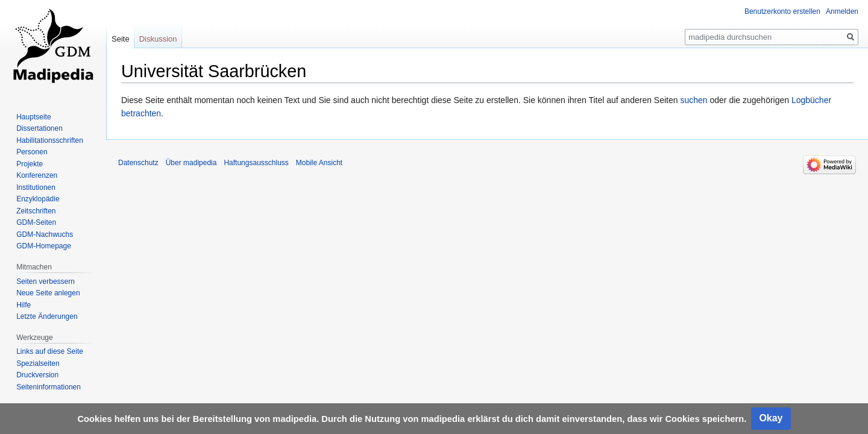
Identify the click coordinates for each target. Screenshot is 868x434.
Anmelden (842, 11)
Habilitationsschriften (50, 140)
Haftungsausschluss (256, 163)
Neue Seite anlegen (48, 293)
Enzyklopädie (38, 199)
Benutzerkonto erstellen (782, 11)
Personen (32, 152)
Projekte (30, 164)
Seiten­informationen (49, 387)
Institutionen (36, 187)
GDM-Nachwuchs (45, 234)
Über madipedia (191, 163)
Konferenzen (37, 175)
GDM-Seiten (36, 222)
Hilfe (24, 305)
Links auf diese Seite (50, 351)
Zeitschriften (36, 211)
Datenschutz (138, 163)
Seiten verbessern (46, 281)
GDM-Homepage (44, 246)
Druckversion (37, 375)
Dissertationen (39, 128)
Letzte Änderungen (47, 316)
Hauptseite (33, 117)
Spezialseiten (38, 363)
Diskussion (158, 39)
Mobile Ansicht (319, 163)
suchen (693, 100)
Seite (121, 39)
